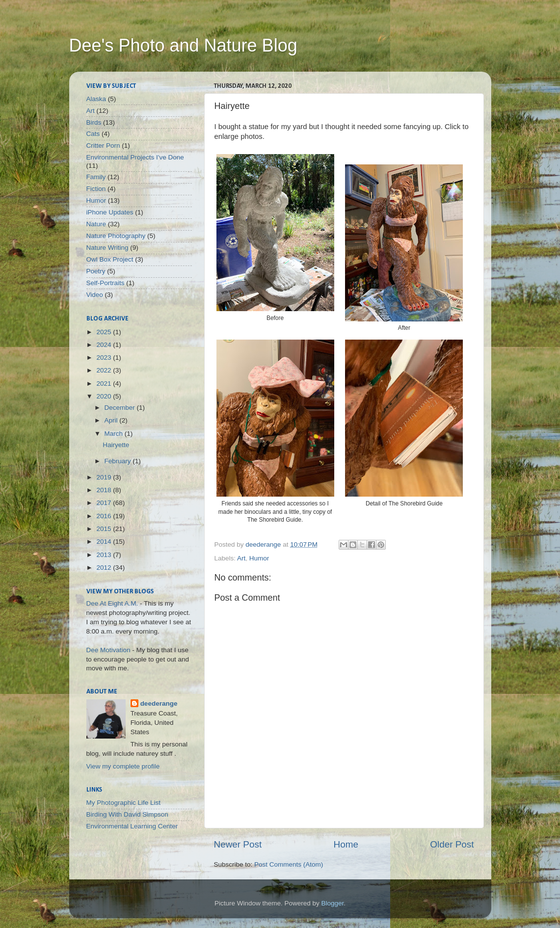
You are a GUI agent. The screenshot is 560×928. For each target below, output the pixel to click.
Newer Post (238, 844)
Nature (96, 224)
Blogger (333, 903)
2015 (105, 529)
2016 (105, 516)
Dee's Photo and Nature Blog (183, 45)
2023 (105, 358)
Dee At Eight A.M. (112, 603)
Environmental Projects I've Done (135, 157)
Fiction (96, 189)
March (115, 434)
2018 (105, 490)
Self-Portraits (106, 283)
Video (95, 295)
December (121, 408)
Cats (93, 134)
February (119, 461)
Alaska (96, 99)
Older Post (452, 844)
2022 (105, 370)
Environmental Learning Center (132, 826)
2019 (105, 477)
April (112, 420)
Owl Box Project (110, 259)
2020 (105, 396)
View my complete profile (123, 766)
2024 (105, 345)
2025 (105, 332)
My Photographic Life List (124, 803)
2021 (105, 384)
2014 (105, 542)
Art (241, 558)
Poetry (96, 271)
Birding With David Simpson (127, 814)
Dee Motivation (108, 650)
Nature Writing (107, 248)
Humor (259, 558)
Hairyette (116, 445)
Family (96, 177)
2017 (105, 503)
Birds (94, 122)
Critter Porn (103, 146)
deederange (159, 703)
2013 (105, 555)
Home (346, 844)
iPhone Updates (110, 212)
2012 (105, 568)
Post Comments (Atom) (289, 864)
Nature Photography (116, 236)
